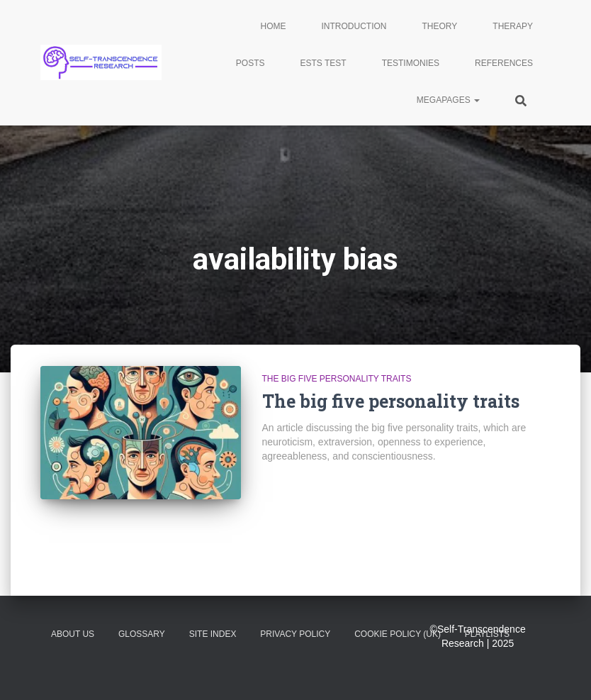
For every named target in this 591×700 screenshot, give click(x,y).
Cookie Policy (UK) (398, 634)
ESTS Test (323, 63)
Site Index (213, 634)
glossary (142, 634)
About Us (73, 634)
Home (274, 26)
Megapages (448, 100)
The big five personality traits (337, 379)
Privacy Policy (295, 634)
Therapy (513, 26)
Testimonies (411, 63)
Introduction (354, 26)
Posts (251, 63)
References (504, 63)
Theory (440, 26)
